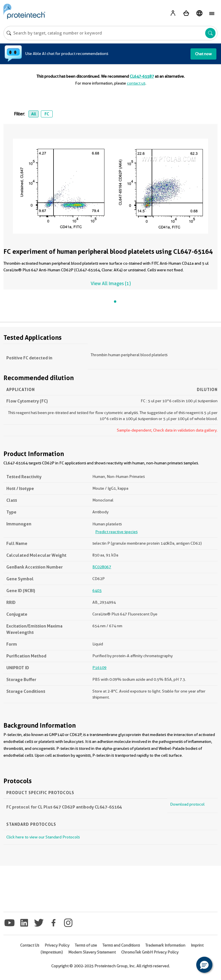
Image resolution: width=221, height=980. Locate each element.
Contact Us (30, 945)
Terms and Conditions (121, 945)
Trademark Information (165, 945)
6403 (97, 590)
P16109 (99, 668)
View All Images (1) (111, 284)
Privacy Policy (57, 945)
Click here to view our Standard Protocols (43, 837)
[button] (204, 965)
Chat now (203, 54)
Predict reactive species (116, 532)
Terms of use (86, 945)
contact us (136, 83)
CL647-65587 (142, 76)
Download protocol (187, 804)
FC (47, 114)
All (34, 114)
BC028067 (102, 567)
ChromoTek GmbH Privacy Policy (150, 952)
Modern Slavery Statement (92, 952)
